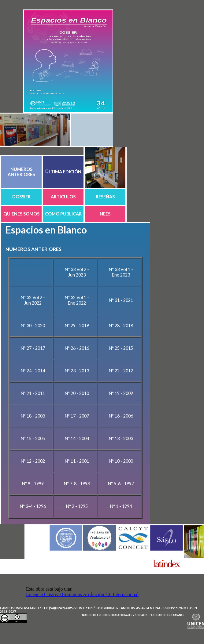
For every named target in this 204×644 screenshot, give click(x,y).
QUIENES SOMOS (21, 214)
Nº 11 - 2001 (77, 461)
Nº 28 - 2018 (121, 326)
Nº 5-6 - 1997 (121, 484)
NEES (105, 214)
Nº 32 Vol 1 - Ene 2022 (77, 300)
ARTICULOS (63, 197)
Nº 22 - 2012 (121, 371)
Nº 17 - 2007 (77, 416)
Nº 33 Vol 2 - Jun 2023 (77, 272)
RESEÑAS (105, 197)
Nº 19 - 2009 (121, 393)
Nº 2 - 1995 (77, 506)
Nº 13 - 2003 (121, 438)
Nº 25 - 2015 (121, 348)
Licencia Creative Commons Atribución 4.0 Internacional (82, 594)
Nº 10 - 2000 (121, 461)
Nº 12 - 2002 (33, 461)
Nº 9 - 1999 (33, 484)
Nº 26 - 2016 (77, 348)
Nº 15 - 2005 (33, 438)
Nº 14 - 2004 (77, 438)
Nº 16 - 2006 (121, 416)
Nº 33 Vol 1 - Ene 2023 (121, 272)
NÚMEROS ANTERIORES (21, 172)
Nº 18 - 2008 (33, 416)
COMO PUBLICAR (63, 214)
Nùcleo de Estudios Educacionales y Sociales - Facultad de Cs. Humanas (133, 615)
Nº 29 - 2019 (77, 326)
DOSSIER (21, 197)
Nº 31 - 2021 (121, 300)
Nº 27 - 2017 (33, 348)
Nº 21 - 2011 (33, 393)
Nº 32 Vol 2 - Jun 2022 (33, 300)
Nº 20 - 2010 (77, 393)
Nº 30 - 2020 (33, 326)
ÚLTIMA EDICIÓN (63, 172)
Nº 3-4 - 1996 (33, 506)
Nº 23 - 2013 (77, 371)
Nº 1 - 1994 (121, 506)
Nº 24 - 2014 (33, 371)
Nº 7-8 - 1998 (77, 484)
